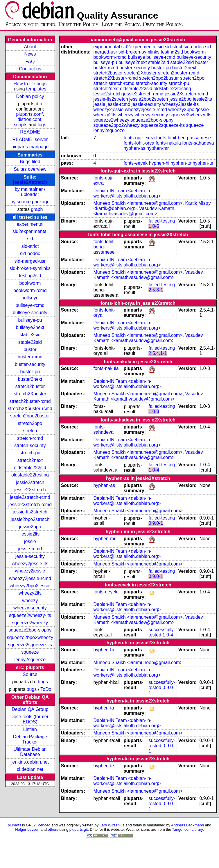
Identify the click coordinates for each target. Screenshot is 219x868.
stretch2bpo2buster (30, 416)
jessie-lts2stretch (30, 512)
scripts (21, 125)
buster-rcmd (30, 357)
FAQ (30, 62)
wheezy (30, 601)
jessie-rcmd (30, 549)
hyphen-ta (181, 163)
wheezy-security (30, 608)
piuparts (15, 825)
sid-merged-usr (30, 261)
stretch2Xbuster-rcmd (30, 409)
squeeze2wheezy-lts (30, 615)
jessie (30, 541)
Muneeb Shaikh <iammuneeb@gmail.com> (138, 203)
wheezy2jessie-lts (30, 564)
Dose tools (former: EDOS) (30, 719)
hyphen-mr (158, 148)
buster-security (30, 364)
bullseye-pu (30, 320)
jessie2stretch (30, 482)
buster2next (30, 379)
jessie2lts (30, 534)
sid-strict (30, 246)
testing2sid (30, 276)
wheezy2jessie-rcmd (30, 578)
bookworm (30, 283)
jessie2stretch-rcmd (30, 497)
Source (30, 674)
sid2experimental (30, 231)
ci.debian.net (30, 769)
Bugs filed (30, 162)
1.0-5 (154, 226)
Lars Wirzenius (112, 825)
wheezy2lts (30, 593)
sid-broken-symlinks (30, 268)
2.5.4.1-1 (158, 353)
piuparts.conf (29, 114)
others (53, 829)
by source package (30, 202)
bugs (43, 682)
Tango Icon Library (188, 829)
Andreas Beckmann (187, 825)
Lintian (30, 729)
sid (30, 239)
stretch (30, 431)
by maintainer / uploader (30, 192)
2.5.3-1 (156, 290)
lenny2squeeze (30, 660)
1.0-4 (154, 470)
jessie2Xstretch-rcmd (30, 505)
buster (30, 349)
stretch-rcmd (30, 438)
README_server (30, 139)
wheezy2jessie (30, 571)
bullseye (30, 298)
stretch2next (30, 460)
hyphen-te (203, 163)
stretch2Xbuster (30, 394)
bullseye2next (30, 327)
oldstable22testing (30, 475)
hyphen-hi (159, 163)
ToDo (46, 689)
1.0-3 (154, 411)
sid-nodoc (30, 254)
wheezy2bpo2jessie (30, 586)
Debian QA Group (30, 709)
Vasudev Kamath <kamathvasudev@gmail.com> (134, 211)
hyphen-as (134, 148)
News (30, 54)
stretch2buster (30, 386)
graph (37, 209)
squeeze (30, 652)
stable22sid (30, 342)
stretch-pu (30, 453)
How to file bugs (30, 84)
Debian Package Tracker (30, 739)
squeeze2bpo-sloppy (30, 630)
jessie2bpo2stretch (30, 519)
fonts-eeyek (135, 163)
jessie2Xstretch (30, 182)
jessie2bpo (30, 527)
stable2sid (30, 335)
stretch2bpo (30, 423)
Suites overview (30, 169)
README (30, 132)
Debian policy (30, 96)
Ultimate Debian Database (30, 752)
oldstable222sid (30, 468)
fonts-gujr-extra (139, 138)
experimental (30, 224)
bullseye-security (30, 313)
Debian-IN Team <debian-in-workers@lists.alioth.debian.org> (127, 193)
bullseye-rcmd (30, 305)
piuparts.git (79, 829)
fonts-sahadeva (198, 143)
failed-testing (162, 221)
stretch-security (30, 445)
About (30, 47)
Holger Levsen (27, 829)
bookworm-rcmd (30, 290)
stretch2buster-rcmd (30, 401)
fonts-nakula (168, 143)
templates (36, 89)
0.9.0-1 (156, 523)
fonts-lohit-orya (139, 143)
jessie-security (30, 556)
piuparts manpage (30, 147)
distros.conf (29, 119)
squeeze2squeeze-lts (30, 645)
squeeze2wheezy (30, 623)
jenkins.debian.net (30, 762)
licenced (44, 825)
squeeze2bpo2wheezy (30, 637)
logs (42, 125)
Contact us (30, 69)
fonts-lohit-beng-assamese (183, 138)
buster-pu (30, 372)
